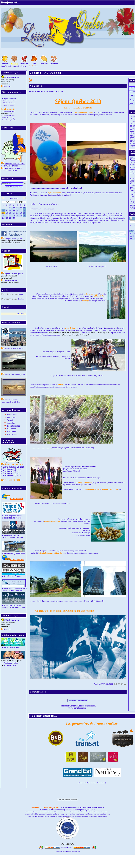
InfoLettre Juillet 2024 (13, 518)
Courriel (7, 86)
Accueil (16, 66)
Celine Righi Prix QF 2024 (13, 467)
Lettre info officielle (12, 535)
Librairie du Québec (12, 554)
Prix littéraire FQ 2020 (12, 475)
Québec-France (12, 576)
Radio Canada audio (12, 647)
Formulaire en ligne (10, 166)
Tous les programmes (13, 516)
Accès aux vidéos (11, 663)
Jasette (24, 66)
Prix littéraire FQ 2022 (12, 471)
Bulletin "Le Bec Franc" (11, 607)
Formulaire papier (10, 170)
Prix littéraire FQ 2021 (12, 473)
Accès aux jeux (10, 665)
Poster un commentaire (78, 700)
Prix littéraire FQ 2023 (12, 469)
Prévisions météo (9, 294)
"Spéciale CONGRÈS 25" (12, 591)
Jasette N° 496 (9, 116)
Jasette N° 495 (9, 111)
